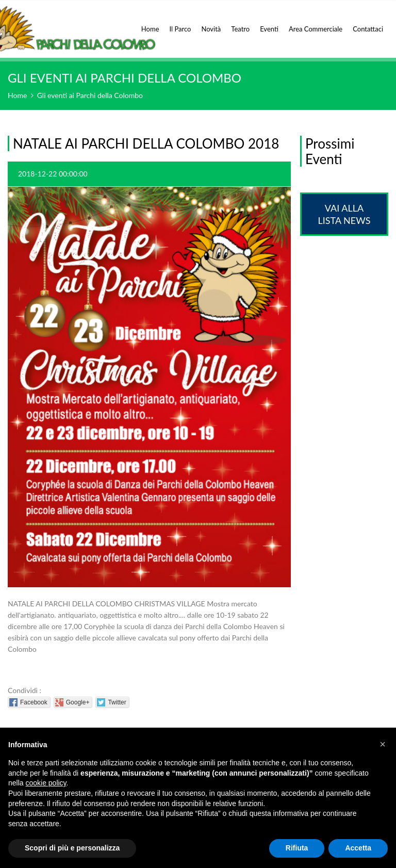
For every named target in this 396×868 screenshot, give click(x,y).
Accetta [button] (358, 848)
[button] (383, 744)
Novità (211, 23)
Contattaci (368, 29)
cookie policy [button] (46, 783)
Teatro (240, 23)
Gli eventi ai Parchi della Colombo (90, 95)
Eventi (269, 23)
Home (150, 23)
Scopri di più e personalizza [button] (72, 848)
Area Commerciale (316, 23)
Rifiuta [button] (297, 848)
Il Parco (180, 23)
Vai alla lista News (344, 214)
